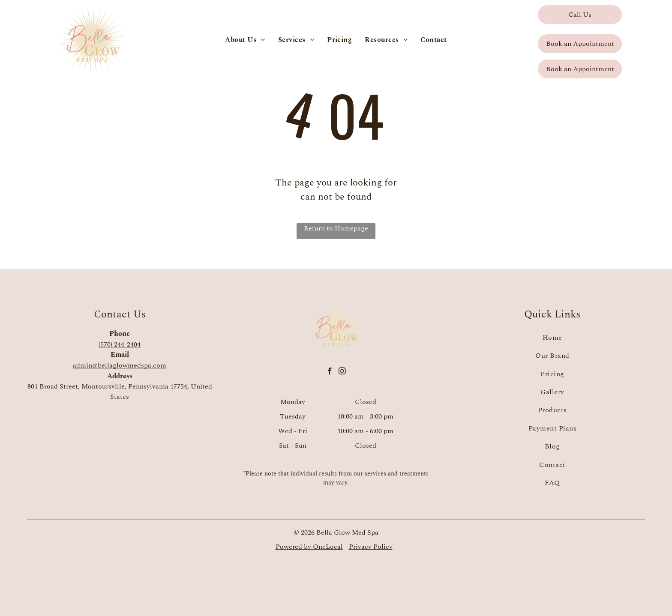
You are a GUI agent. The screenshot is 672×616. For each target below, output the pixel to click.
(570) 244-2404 (120, 344)
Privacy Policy (371, 547)
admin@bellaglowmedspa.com (120, 365)
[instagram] (342, 372)
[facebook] (330, 372)
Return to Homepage (336, 228)
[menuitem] (245, 40)
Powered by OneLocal (309, 547)
